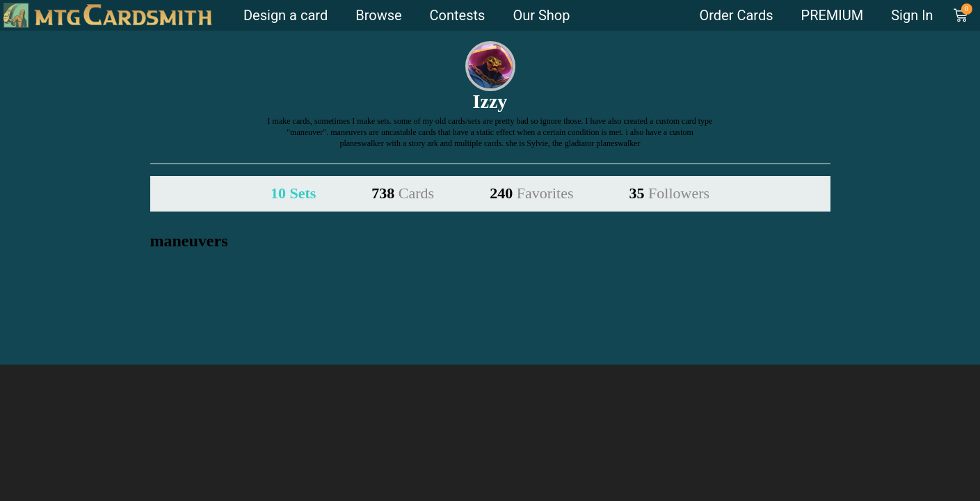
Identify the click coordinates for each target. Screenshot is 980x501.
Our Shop (541, 15)
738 (403, 193)
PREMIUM (833, 15)
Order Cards (736, 15)
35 (670, 193)
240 (531, 193)
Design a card (286, 15)
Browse (378, 15)
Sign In (912, 15)
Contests (458, 15)
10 (293, 193)
